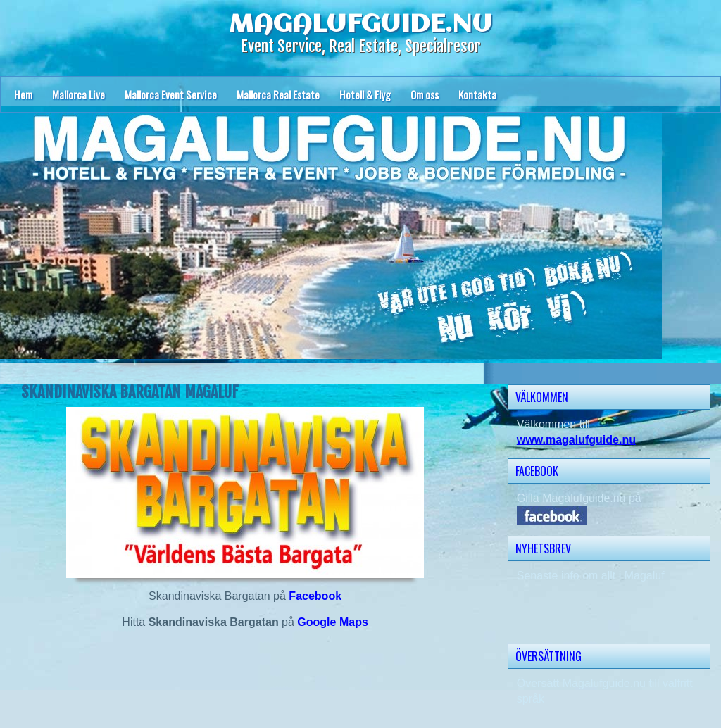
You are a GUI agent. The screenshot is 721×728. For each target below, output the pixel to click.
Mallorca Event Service (171, 94)
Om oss (425, 94)
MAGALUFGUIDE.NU (360, 25)
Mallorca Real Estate (278, 94)
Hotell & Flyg (365, 94)
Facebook (315, 596)
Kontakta (477, 94)
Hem (23, 94)
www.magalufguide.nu (576, 440)
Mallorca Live (79, 94)
